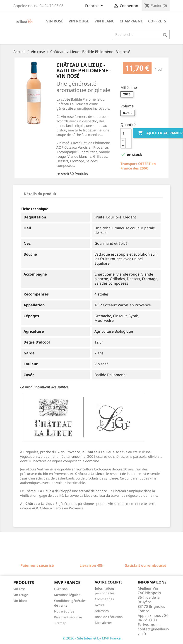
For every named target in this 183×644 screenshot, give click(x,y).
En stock (63, 174)
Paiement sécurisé (68, 617)
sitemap (60, 623)
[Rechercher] (141, 34)
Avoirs (100, 605)
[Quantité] (126, 133)
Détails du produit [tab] (40, 194)
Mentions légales (67, 595)
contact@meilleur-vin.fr (153, 631)
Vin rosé (55, 21)
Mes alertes (104, 623)
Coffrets (157, 21)
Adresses (102, 611)
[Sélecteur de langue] (95, 6)
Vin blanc (104, 21)
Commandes (104, 599)
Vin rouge (79, 21)
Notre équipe (64, 611)
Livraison (61, 589)
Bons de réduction (109, 617)
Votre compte (109, 582)
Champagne (131, 21)
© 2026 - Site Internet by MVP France (91, 638)
